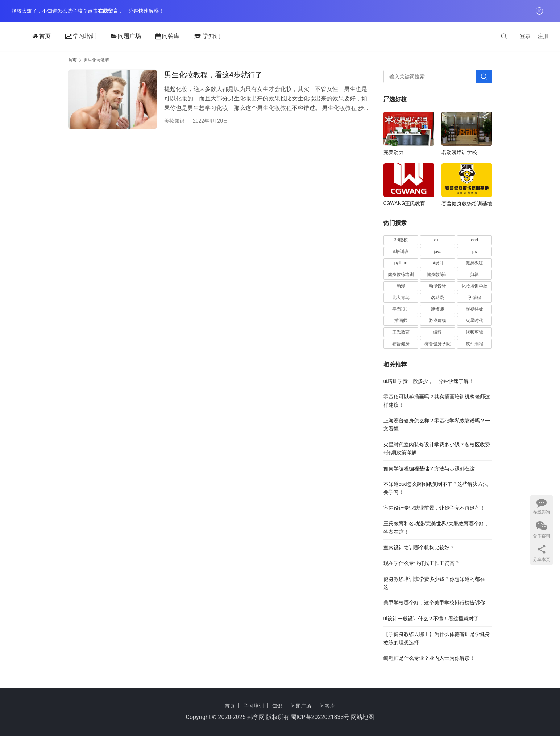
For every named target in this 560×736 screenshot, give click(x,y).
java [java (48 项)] (438, 252)
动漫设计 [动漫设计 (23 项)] (437, 286)
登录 (525, 36)
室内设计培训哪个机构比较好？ (419, 547)
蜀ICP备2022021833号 (320, 717)
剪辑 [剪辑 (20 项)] (474, 274)
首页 (39, 36)
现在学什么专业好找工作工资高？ (422, 563)
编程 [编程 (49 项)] (437, 332)
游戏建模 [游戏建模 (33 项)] (437, 321)
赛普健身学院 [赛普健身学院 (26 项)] (437, 344)
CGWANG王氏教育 (404, 203)
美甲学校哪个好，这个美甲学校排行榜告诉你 (434, 603)
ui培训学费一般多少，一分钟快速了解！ (429, 381)
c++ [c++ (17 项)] (438, 240)
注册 (543, 36)
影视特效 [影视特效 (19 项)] (474, 309)
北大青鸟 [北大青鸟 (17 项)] (401, 298)
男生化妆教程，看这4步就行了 (213, 75)
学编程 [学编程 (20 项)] (474, 298)
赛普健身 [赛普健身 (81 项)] (401, 344)
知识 (277, 706)
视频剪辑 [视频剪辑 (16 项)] (474, 332)
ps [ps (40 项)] (475, 252)
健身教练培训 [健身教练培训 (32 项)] (401, 274)
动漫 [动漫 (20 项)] (401, 286)
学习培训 (78, 36)
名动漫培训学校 (459, 152)
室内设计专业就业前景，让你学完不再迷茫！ (434, 508)
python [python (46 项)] (401, 263)
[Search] (484, 77)
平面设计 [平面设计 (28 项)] (401, 309)
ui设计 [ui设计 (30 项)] (438, 263)
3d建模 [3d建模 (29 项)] (401, 240)
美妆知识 (174, 121)
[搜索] (504, 36)
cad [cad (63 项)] (474, 240)
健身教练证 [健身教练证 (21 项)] (437, 274)
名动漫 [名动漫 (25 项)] (437, 298)
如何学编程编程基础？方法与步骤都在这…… (433, 468)
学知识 (204, 36)
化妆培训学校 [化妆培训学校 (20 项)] (474, 286)
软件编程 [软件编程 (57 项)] (474, 344)
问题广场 (123, 36)
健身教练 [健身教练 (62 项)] (474, 263)
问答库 (165, 36)
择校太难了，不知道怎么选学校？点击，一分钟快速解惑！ (88, 11)
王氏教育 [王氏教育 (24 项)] (401, 332)
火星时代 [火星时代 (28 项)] (474, 321)
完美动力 (394, 152)
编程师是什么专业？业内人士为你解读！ (429, 658)
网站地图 (362, 717)
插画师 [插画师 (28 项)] (401, 321)
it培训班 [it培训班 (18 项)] (401, 252)
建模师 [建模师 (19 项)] (437, 309)
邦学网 (256, 717)
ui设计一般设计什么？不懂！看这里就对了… (433, 619)
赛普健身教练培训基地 (467, 203)
